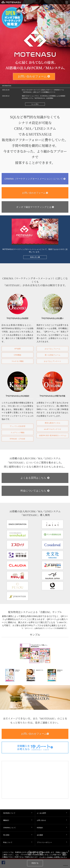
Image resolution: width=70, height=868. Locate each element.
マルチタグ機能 (17, 361)
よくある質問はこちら (35, 478)
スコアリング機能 (17, 433)
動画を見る (35, 257)
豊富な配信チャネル (52, 423)
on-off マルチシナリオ (52, 429)
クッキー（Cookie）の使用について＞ (53, 857)
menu (67, 2)
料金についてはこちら (35, 491)
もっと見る (35, 104)
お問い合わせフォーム (34, 76)
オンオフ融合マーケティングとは (35, 207)
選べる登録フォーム (52, 355)
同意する (35, 863)
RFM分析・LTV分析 (18, 439)
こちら (63, 852)
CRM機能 (17, 355)
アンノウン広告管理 (17, 426)
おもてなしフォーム (52, 349)
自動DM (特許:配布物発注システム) (52, 435)
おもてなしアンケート (52, 361)
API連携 (17, 349)
